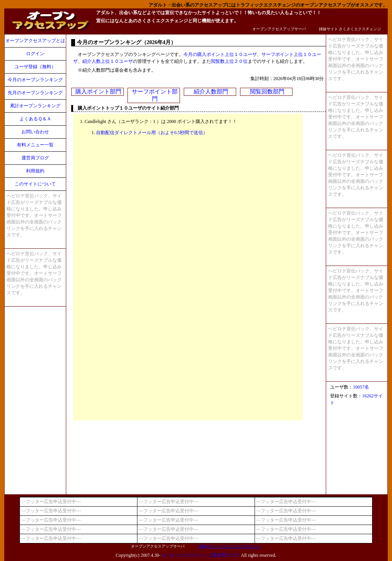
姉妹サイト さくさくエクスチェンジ (350, 29)
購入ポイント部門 (98, 92)
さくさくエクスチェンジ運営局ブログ (201, 555)
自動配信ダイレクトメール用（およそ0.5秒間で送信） (152, 133)
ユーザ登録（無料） (35, 67)
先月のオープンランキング (35, 93)
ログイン (35, 54)
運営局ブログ (35, 158)
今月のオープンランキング (35, 80)
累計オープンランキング (35, 106)
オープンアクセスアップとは (35, 41)
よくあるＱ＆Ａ (35, 119)
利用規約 (35, 171)
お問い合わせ (35, 132)
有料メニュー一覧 (35, 145)
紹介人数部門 (211, 92)
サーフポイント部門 (155, 95)
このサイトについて (35, 184)
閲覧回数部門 (267, 92)
